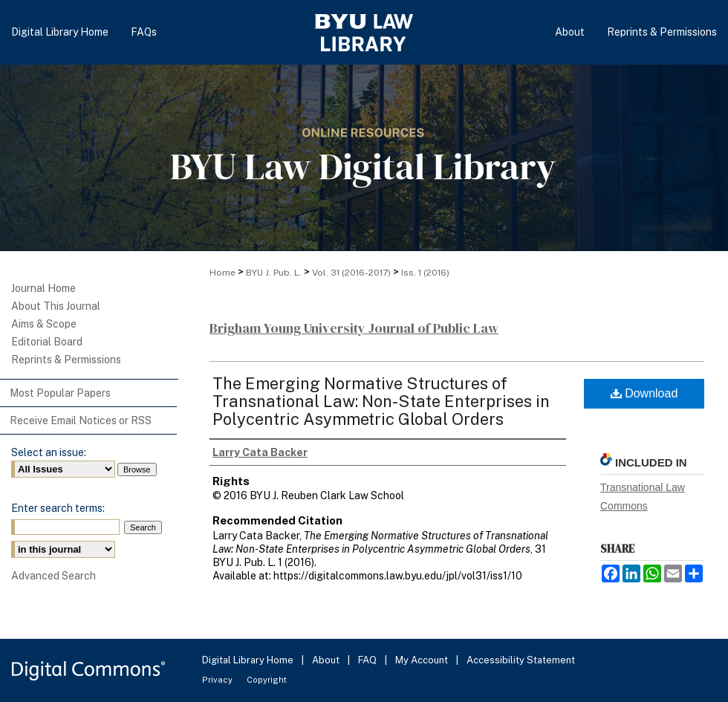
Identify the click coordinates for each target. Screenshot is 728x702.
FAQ (368, 660)
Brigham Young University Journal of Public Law (354, 328)
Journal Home (43, 288)
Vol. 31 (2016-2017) (351, 273)
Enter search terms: (58, 508)
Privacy (218, 680)
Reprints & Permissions (66, 360)
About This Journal (56, 306)
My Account (423, 660)
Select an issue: (49, 452)
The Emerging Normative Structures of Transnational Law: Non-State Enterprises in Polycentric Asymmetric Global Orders (381, 401)
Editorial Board (47, 342)
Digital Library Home (249, 660)
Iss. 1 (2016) (425, 273)
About (327, 660)
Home (222, 273)
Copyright (267, 680)
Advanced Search (53, 576)
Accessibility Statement (521, 660)
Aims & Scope (44, 324)
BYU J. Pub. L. (274, 273)
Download (644, 393)
